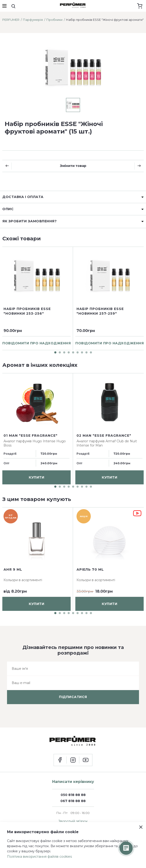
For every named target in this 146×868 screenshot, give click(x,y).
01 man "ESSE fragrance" (31, 435)
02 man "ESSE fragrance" (104, 435)
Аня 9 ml (13, 569)
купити (36, 477)
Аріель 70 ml (90, 569)
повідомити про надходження (36, 343)
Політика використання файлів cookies (39, 857)
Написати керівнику (73, 782)
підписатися (73, 697)
